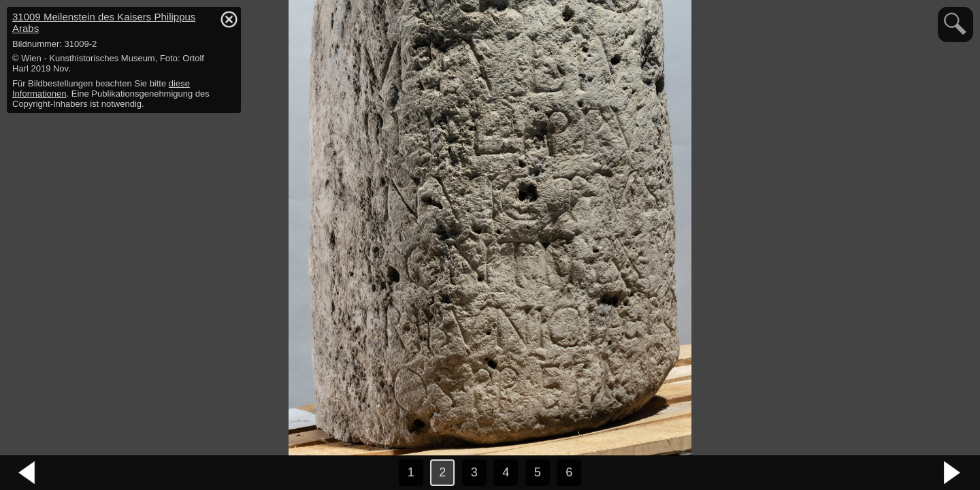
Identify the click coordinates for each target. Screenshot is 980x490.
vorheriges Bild (27, 473)
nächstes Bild (953, 473)
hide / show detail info (229, 19)
